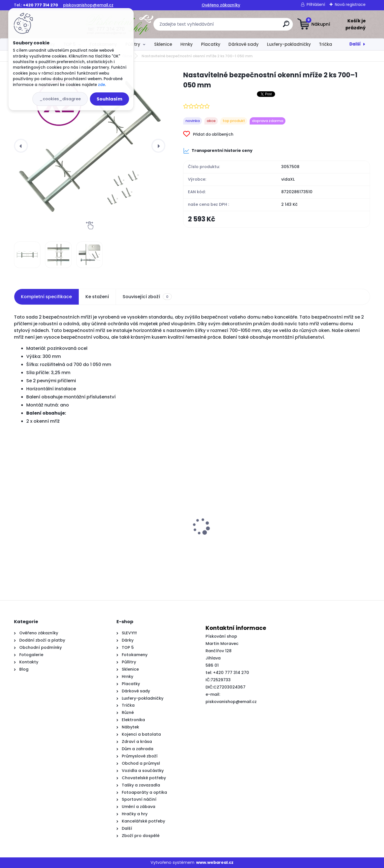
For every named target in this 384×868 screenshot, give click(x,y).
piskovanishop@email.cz (88, 5)
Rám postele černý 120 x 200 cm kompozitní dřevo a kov (323, 546)
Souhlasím (109, 99)
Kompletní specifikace (46, 297)
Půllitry (133, 44)
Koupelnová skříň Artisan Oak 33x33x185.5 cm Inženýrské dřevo (143, 546)
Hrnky (187, 44)
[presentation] (21, 146)
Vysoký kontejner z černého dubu (53, 543)
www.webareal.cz (215, 862)
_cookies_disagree (60, 99)
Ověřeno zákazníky (221, 5)
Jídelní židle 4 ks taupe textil (229, 543)
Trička (325, 44)
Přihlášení (316, 4)
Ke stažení (97, 297)
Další (355, 44)
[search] (247, 26)
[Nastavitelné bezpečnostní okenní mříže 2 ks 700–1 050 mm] (90, 146)
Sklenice (163, 44)
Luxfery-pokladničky (289, 44)
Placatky (211, 44)
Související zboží (147, 297)
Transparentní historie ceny (218, 151)
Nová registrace (350, 4)
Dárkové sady (244, 44)
